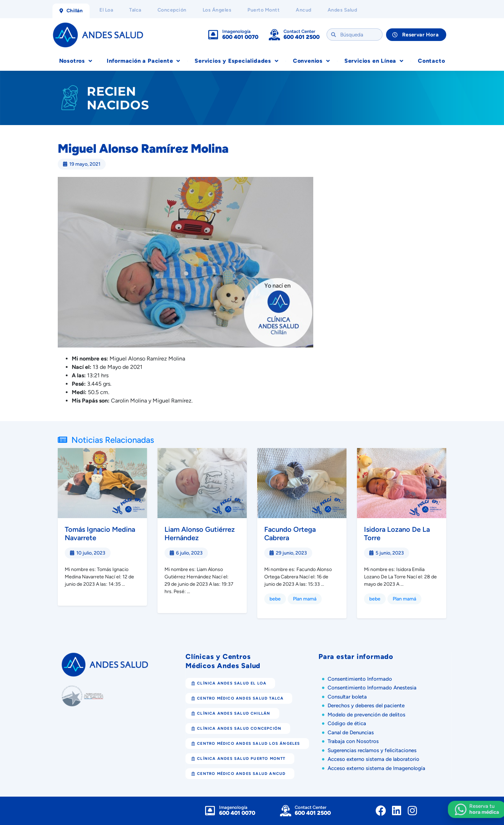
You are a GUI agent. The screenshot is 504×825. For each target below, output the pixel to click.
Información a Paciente (143, 61)
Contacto (431, 61)
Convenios (311, 61)
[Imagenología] (213, 35)
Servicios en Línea (374, 61)
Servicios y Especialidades (237, 61)
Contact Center (299, 31)
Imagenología (236, 31)
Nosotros (76, 61)
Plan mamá (305, 599)
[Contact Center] (274, 35)
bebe (275, 599)
